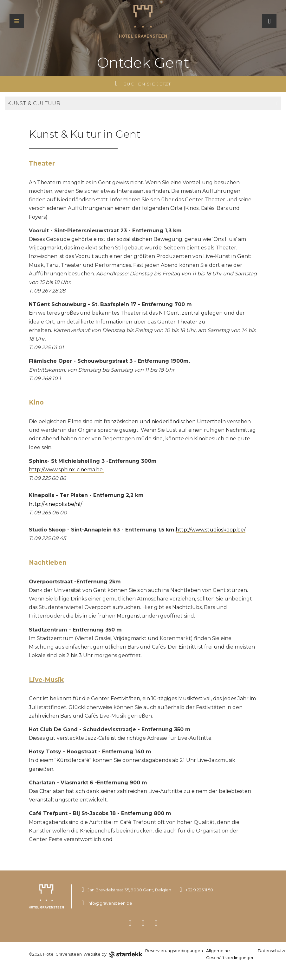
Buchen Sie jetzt (143, 83)
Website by (113, 955)
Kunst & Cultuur (143, 103)
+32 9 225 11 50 (199, 890)
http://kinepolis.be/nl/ (55, 504)
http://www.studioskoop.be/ (211, 530)
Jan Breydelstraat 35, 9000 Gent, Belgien (129, 890)
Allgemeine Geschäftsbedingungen (230, 954)
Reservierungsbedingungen (174, 951)
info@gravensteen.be (110, 903)
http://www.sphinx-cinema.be (66, 470)
